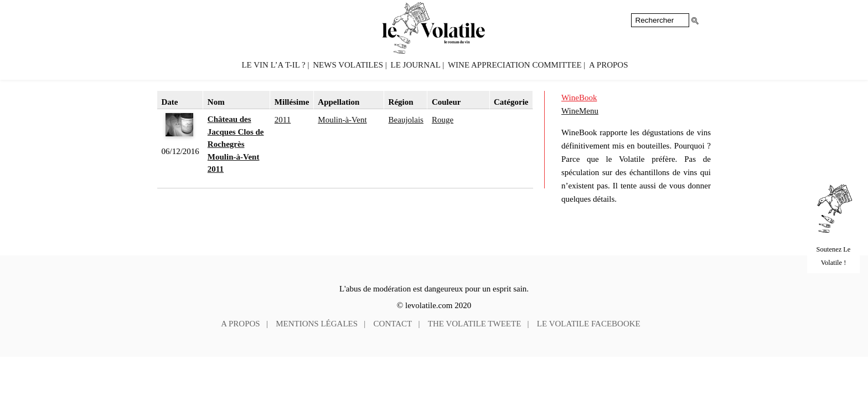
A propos (608, 65)
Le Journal (416, 65)
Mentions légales (317, 324)
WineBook (579, 98)
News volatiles (348, 65)
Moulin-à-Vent (342, 120)
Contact (393, 324)
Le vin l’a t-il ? (273, 65)
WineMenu (580, 111)
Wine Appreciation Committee (515, 65)
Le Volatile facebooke (589, 324)
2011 (283, 120)
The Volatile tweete (475, 324)
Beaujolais (406, 120)
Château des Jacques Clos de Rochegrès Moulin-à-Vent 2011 (236, 144)
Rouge (443, 120)
